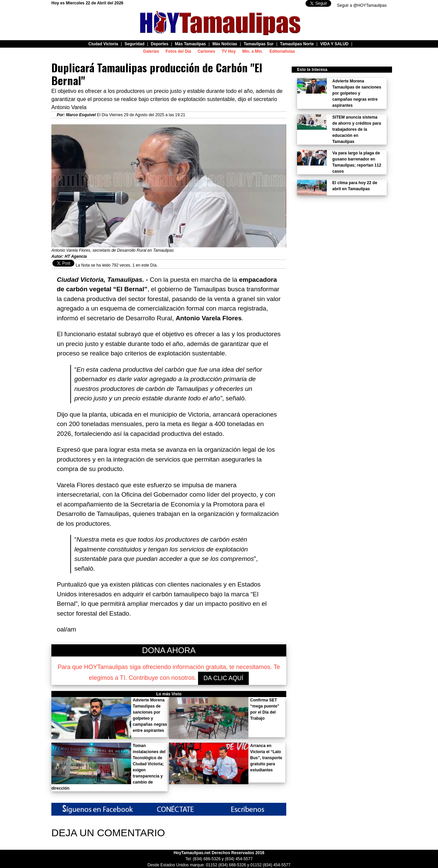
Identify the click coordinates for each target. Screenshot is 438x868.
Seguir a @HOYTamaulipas (362, 5)
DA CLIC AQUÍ (223, 678)
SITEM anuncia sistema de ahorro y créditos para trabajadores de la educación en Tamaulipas (357, 129)
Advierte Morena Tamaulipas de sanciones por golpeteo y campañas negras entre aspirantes (357, 93)
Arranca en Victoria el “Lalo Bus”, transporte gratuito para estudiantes (266, 758)
